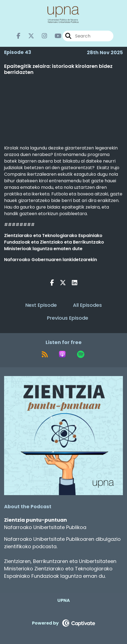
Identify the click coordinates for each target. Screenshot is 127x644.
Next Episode (41, 305)
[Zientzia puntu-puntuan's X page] (28, 36)
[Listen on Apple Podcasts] (62, 354)
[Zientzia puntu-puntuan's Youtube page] (55, 36)
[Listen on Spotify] (81, 354)
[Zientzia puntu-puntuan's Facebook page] (19, 36)
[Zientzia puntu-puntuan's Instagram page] (41, 36)
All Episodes (87, 305)
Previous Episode (68, 318)
